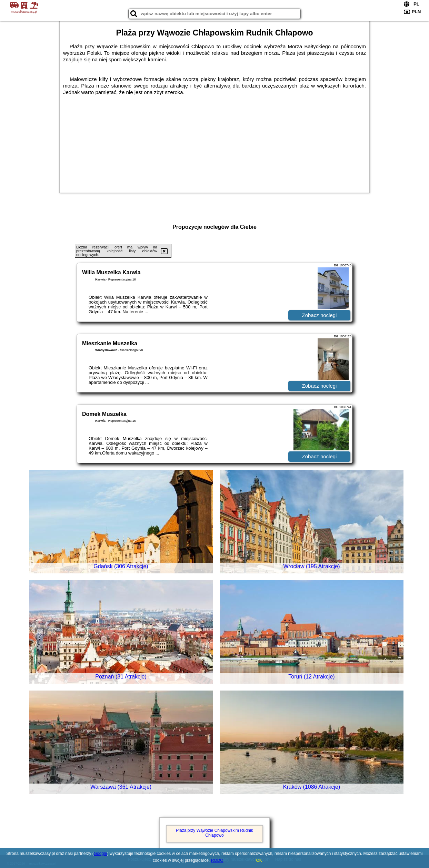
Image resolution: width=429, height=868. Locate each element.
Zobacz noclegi (320, 315)
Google (101, 854)
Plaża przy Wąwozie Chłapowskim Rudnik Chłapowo (214, 833)
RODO (217, 860)
